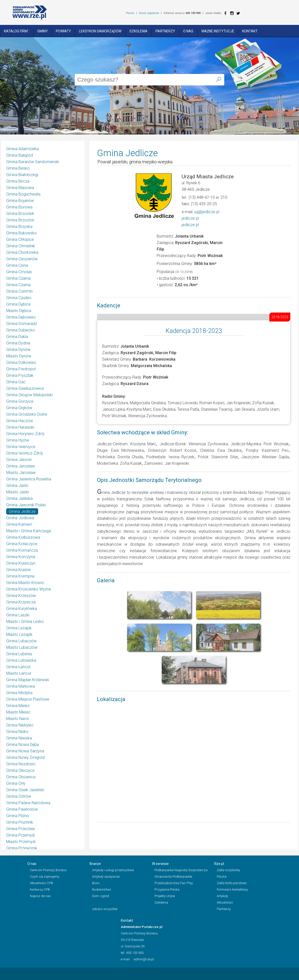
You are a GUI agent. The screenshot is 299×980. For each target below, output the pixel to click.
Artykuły (222, 896)
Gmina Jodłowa (20, 518)
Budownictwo (102, 889)
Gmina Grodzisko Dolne (27, 414)
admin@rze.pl (144, 959)
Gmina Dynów (18, 350)
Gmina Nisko (17, 732)
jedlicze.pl (190, 218)
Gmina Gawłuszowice (25, 388)
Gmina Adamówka (22, 149)
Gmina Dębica (18, 304)
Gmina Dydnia (18, 343)
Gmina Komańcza (22, 550)
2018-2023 (280, 317)
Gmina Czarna (18, 278)
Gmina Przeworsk (22, 848)
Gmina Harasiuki (20, 427)
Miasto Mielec (18, 712)
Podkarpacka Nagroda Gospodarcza (181, 870)
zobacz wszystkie (105, 909)
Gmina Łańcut (18, 667)
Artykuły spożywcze (106, 877)
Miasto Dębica (19, 311)
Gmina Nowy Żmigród (25, 757)
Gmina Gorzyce (20, 401)
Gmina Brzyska (19, 227)
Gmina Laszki (18, 615)
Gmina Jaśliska (19, 498)
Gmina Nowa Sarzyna (25, 751)
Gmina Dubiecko (21, 330)
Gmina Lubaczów (21, 641)
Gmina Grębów (19, 408)
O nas (188, 31)
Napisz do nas (40, 896)
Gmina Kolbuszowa (23, 537)
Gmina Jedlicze (22, 511)
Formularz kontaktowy (232, 889)
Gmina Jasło (17, 486)
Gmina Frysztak (20, 375)
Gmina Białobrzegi (22, 175)
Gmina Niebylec (20, 725)
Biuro (96, 883)
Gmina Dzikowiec (21, 362)
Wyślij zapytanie (149, 13)
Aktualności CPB (41, 883)
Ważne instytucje (218, 31)
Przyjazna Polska (167, 889)
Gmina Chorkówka (22, 252)
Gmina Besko (18, 168)
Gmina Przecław (21, 829)
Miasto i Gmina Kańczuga (29, 531)
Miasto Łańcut (19, 673)
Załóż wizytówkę (228, 870)
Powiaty (63, 31)
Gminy (43, 31)
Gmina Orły (16, 783)
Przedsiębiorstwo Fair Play (174, 883)
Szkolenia (138, 31)
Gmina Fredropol (21, 369)
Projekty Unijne (165, 896)
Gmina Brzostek (20, 214)
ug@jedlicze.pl (207, 212)
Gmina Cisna (17, 265)
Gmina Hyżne (18, 440)
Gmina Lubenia (19, 654)
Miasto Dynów (19, 356)
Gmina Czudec (19, 298)
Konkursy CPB (40, 889)
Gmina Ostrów (19, 796)
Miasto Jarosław (21, 473)
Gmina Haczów (20, 421)
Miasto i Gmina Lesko (25, 621)
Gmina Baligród (20, 155)
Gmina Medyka (19, 693)
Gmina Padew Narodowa (28, 803)
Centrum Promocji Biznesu (48, 870)
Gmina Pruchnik (20, 822)
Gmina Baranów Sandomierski (33, 162)
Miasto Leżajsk (19, 634)
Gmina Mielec (18, 706)
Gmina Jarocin (19, 460)
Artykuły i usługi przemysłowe (113, 870)
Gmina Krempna (20, 576)
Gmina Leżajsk (19, 628)
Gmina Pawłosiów (22, 809)
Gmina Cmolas (19, 272)
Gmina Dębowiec (21, 317)
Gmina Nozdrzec (21, 764)
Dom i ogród (101, 896)
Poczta (130, 13)
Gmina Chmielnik (21, 246)
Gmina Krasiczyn (21, 563)
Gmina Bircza (18, 181)
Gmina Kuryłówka (22, 609)
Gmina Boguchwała (23, 194)
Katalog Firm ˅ (17, 31)
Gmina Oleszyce (20, 770)
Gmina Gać (16, 382)
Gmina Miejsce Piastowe (28, 699)
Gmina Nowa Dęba (23, 745)
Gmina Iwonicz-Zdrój (24, 453)
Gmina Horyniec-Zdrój (25, 434)
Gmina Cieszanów (22, 259)
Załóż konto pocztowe (232, 883)
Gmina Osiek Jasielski (25, 790)
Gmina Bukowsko (22, 233)
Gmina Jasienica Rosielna (29, 479)
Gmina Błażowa (20, 188)
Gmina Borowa (19, 207)
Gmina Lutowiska (21, 660)
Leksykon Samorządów (100, 31)
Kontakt (250, 31)
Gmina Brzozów (20, 220)
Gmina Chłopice (20, 239)
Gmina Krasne (18, 570)
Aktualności (225, 902)
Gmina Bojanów (20, 201)
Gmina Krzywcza (21, 602)
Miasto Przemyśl (21, 842)
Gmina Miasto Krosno (25, 583)
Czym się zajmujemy (45, 877)
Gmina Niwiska (19, 738)
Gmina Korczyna (21, 557)
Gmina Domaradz (22, 324)
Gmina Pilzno (18, 816)
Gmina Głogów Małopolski (29, 395)
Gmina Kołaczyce (22, 544)
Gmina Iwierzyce (21, 447)
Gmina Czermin (19, 291)
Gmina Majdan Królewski (28, 680)
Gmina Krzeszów (21, 596)
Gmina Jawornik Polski (26, 505)
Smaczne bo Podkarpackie (173, 877)
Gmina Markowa (21, 686)
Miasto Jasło (18, 492)
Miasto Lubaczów (22, 647)
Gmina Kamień (19, 524)
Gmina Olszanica (21, 777)
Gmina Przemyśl (20, 835)
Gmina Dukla (17, 337)
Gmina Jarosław (21, 466)
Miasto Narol (17, 719)
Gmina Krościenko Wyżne (29, 589)
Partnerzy (165, 31)
